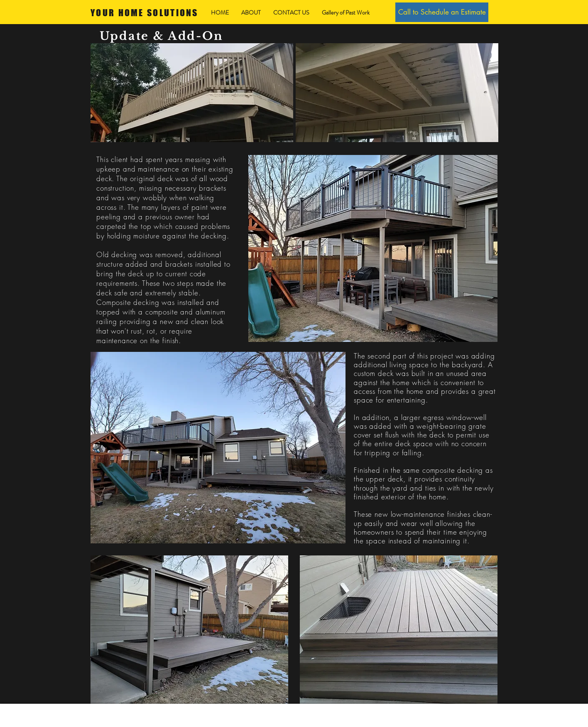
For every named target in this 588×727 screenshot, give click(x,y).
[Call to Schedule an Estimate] (442, 12)
